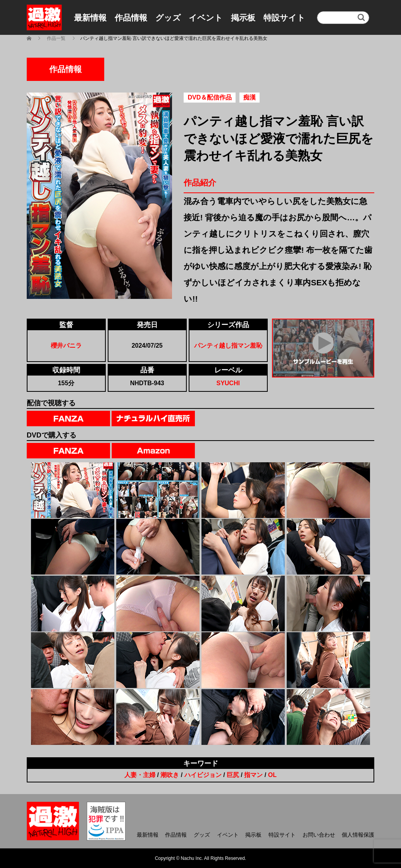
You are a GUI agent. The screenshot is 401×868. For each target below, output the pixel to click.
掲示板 (243, 18)
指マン (253, 775)
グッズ (168, 18)
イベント (206, 18)
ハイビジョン (203, 775)
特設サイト (284, 18)
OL (272, 775)
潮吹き (170, 775)
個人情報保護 (358, 835)
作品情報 (131, 18)
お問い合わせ (319, 835)
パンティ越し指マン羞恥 (228, 346)
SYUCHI (228, 383)
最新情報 (90, 18)
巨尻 (233, 775)
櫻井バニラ (66, 346)
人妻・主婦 (140, 775)
